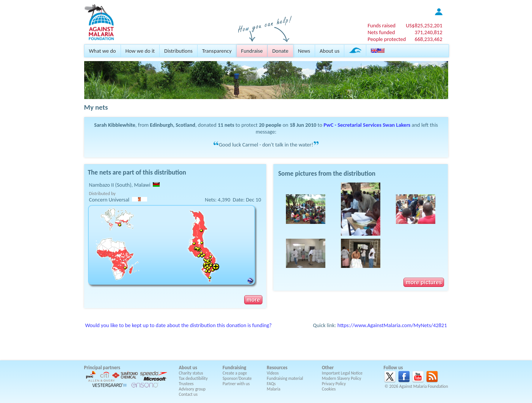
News (304, 51)
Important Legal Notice (342, 373)
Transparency (217, 51)
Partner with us (236, 384)
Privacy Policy (334, 384)
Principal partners (102, 368)
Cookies (329, 389)
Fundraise (252, 51)
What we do (103, 51)
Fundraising (234, 368)
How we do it (140, 51)
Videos (273, 373)
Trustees (186, 384)
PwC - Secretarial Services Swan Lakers (367, 125)
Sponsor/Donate (237, 378)
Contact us (188, 394)
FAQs (271, 384)
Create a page (235, 373)
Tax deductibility (193, 378)
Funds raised (381, 25)
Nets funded (381, 32)
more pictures (424, 282)
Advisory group (192, 389)
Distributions (178, 51)
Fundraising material (285, 378)
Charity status (191, 373)
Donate (280, 51)
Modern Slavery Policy (342, 378)
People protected (387, 39)
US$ (424, 25)
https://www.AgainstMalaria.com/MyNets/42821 (392, 325)
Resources (277, 368)
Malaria (274, 389)
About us (330, 51)
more (253, 300)
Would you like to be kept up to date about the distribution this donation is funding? (179, 325)
